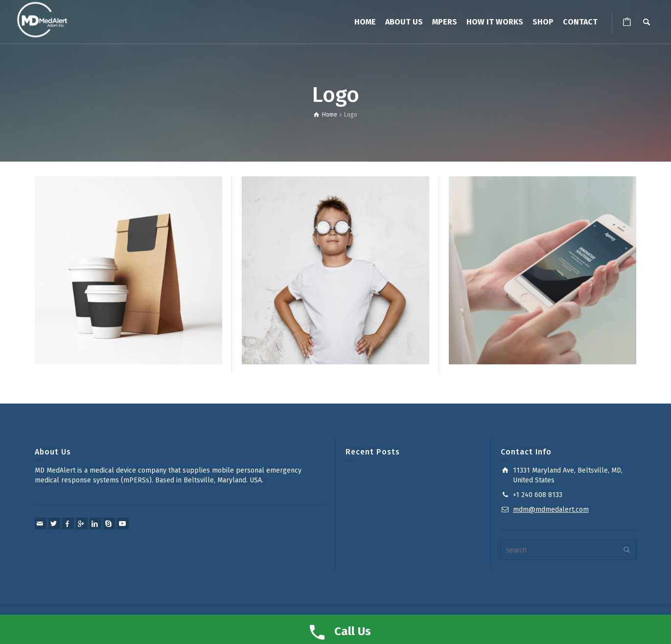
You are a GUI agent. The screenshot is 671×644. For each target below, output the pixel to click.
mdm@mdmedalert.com (551, 510)
